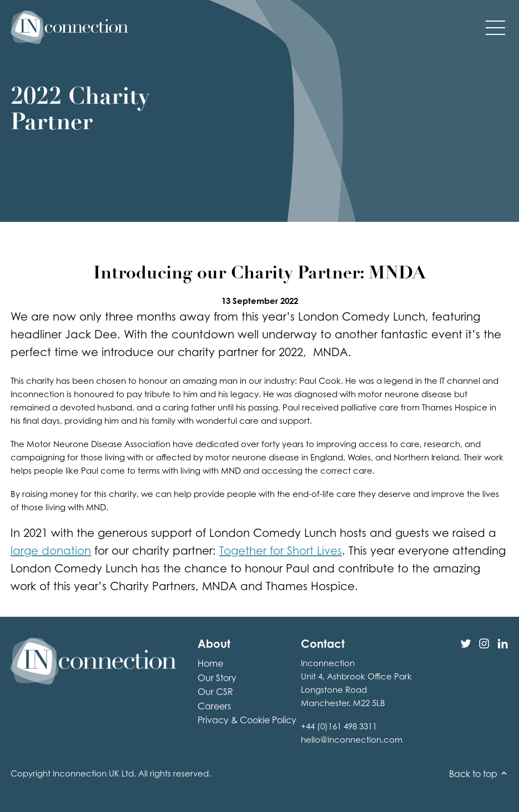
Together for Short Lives (281, 550)
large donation (51, 550)
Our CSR (215, 692)
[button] (495, 27)
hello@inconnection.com (352, 740)
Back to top (479, 774)
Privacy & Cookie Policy (247, 720)
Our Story (217, 678)
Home (210, 663)
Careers (214, 706)
